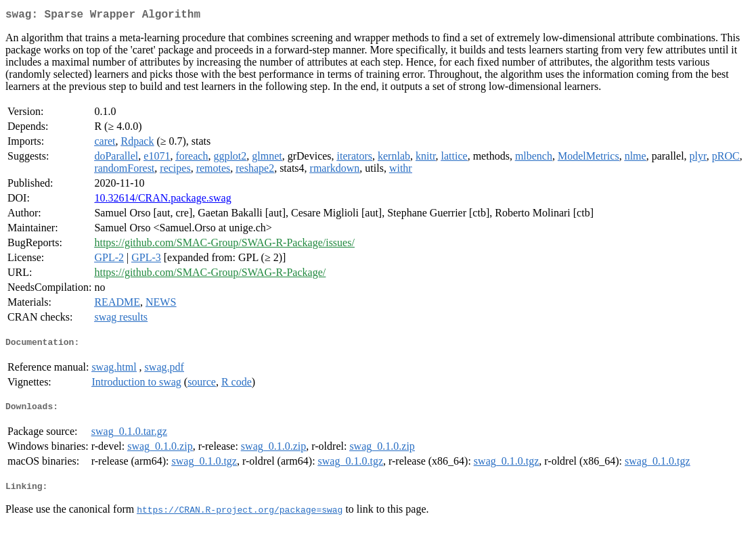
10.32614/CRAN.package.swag (162, 201)
